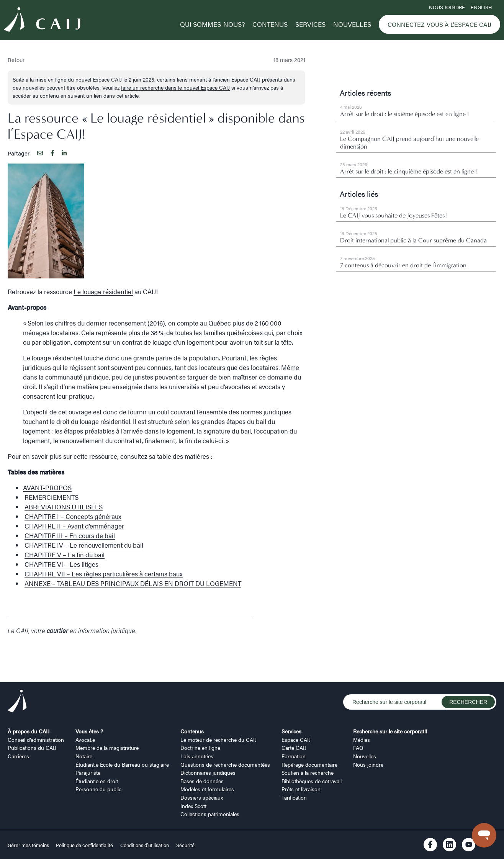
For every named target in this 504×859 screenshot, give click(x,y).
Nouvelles (352, 24)
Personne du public (98, 789)
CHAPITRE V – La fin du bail (65, 555)
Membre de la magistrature (107, 748)
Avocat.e (85, 740)
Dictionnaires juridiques (208, 772)
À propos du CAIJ (29, 731)
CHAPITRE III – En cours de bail (70, 535)
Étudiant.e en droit (97, 781)
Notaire (84, 756)
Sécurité (185, 845)
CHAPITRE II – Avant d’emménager (74, 526)
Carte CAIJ (294, 748)
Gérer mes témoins (29, 845)
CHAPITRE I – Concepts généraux (73, 516)
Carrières (18, 756)
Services (310, 24)
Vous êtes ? (89, 731)
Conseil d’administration (36, 740)
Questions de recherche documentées (225, 764)
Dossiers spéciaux (202, 797)
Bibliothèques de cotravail (312, 781)
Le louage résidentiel (103, 291)
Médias (362, 740)
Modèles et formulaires (207, 789)
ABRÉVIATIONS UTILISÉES (64, 507)
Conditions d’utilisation (145, 845)
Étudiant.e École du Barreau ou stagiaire (122, 764)
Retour (16, 60)
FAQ (358, 748)
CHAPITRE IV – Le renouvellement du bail (84, 545)
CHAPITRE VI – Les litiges (61, 564)
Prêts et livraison (301, 789)
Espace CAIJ (296, 740)
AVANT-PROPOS (47, 488)
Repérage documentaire (309, 764)
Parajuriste (88, 772)
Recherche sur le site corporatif (390, 731)
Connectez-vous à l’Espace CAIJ (439, 24)
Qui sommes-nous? (212, 24)
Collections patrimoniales (210, 814)
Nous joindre (447, 7)
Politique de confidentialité (84, 845)
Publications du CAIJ (32, 748)
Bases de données (202, 781)
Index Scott (193, 806)
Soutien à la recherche (308, 772)
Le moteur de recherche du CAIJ (218, 740)
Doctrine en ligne (200, 748)
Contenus (270, 24)
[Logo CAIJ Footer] (17, 702)
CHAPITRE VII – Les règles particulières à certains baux (104, 574)
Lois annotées (197, 756)
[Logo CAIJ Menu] (42, 21)
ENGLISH (481, 7)
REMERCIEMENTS (52, 497)
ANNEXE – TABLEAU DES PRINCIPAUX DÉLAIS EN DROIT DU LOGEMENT (133, 583)
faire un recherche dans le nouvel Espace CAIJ (175, 87)
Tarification (294, 797)
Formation (294, 756)
